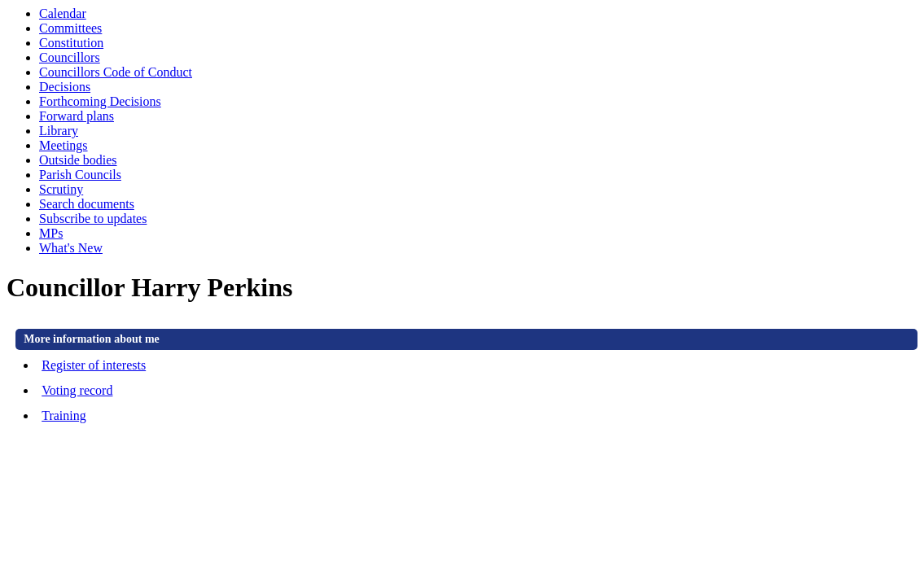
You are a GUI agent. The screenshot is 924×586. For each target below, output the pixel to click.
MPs (51, 233)
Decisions (65, 87)
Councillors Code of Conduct (116, 72)
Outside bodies (78, 160)
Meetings (63, 145)
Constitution (71, 43)
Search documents (87, 204)
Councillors (70, 57)
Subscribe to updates (93, 219)
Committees (70, 28)
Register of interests (94, 365)
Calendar (63, 13)
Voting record (77, 390)
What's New (71, 248)
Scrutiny (61, 189)
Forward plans (77, 116)
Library (59, 131)
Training (64, 415)
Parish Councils (80, 175)
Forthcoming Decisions (100, 101)
